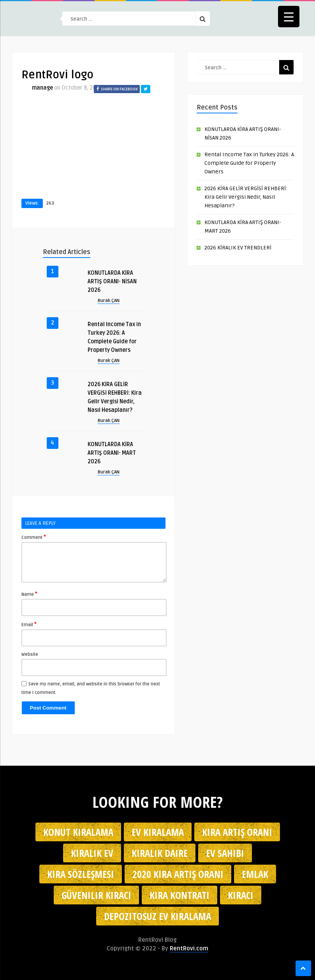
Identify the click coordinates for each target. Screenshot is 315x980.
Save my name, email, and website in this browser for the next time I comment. (91, 688)
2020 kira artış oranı (178, 874)
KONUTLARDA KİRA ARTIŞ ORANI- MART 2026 (112, 453)
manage (42, 88)
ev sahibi (225, 853)
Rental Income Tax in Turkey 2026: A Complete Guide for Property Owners (249, 163)
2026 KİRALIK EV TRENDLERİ (238, 248)
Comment (34, 537)
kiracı (241, 895)
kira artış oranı (237, 832)
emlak (255, 874)
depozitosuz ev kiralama (157, 916)
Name (29, 594)
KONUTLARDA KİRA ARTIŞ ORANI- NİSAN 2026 (112, 282)
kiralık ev (92, 853)
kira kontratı (179, 895)
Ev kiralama (158, 832)
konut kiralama (78, 832)
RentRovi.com (189, 948)
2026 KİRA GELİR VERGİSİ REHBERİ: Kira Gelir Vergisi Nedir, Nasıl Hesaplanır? (246, 197)
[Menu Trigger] (289, 17)
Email (29, 624)
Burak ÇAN (109, 301)
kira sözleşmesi (81, 874)
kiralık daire (160, 853)
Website (30, 654)
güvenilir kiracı (96, 895)
